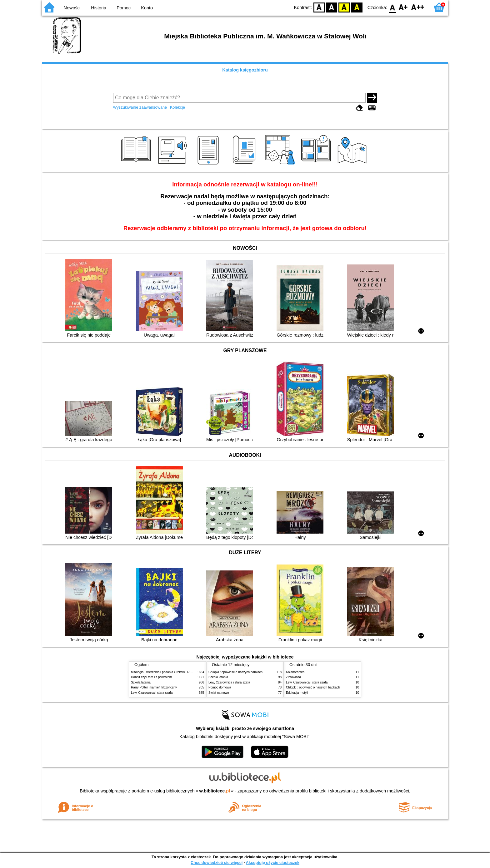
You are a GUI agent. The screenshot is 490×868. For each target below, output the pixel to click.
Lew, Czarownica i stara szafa (152, 693)
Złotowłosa (293, 677)
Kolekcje (177, 107)
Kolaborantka (295, 672)
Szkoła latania (141, 682)
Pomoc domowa (220, 687)
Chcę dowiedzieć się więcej (217, 863)
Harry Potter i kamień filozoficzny (154, 687)
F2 (418, 7)
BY (357, 7)
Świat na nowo (219, 693)
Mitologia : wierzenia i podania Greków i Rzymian (165, 672)
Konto (147, 8)
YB (344, 7)
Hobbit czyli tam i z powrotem (151, 677)
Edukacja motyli (297, 693)
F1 (403, 7)
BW (332, 7)
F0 (392, 7)
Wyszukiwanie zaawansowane (140, 107)
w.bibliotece (215, 791)
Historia (99, 8)
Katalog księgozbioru (245, 70)
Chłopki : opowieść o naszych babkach (235, 672)
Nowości (72, 8)
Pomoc (124, 8)
